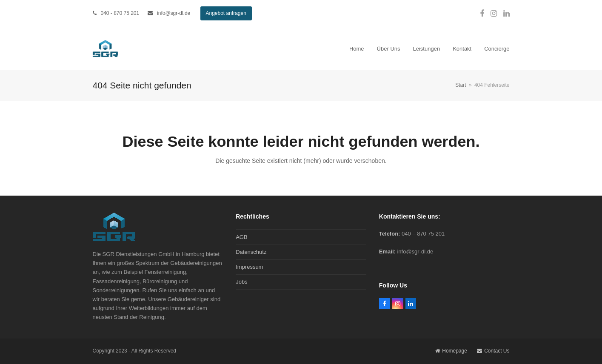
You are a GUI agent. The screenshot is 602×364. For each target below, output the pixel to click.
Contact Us (493, 351)
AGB (241, 237)
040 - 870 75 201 (120, 13)
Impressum (249, 267)
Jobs (241, 282)
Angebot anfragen (226, 13)
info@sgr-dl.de (174, 13)
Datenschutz (251, 252)
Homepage (451, 351)
